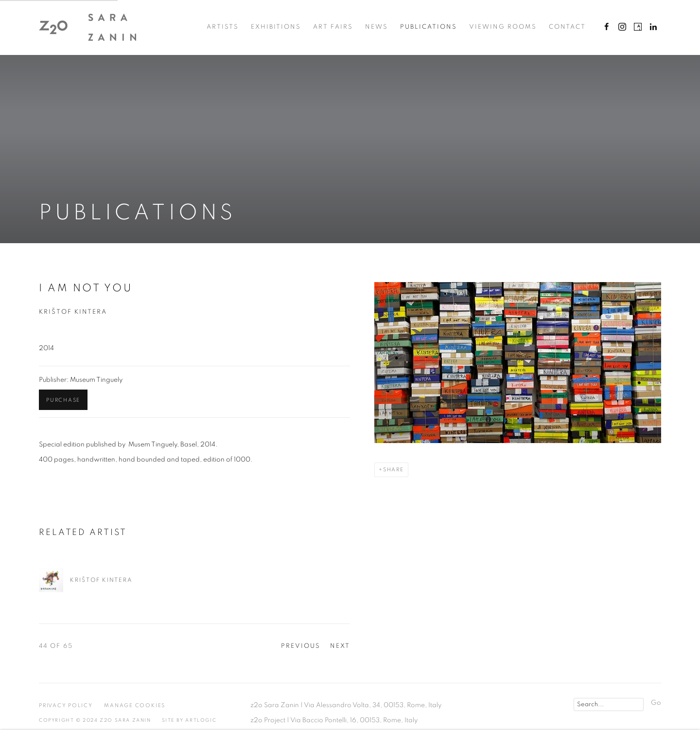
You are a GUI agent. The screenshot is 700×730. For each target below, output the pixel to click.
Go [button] (656, 703)
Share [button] (394, 470)
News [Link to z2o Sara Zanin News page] (376, 27)
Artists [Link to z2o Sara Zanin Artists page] (223, 27)
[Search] (609, 704)
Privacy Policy (66, 705)
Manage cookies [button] (135, 705)
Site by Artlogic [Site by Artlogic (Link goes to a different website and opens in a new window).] (189, 720)
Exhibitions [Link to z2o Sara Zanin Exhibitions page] (276, 27)
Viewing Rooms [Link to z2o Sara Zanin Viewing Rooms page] (503, 27)
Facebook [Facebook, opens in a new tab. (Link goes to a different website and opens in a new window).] (607, 27)
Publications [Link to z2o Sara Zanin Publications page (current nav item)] (429, 27)
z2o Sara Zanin (87, 27)
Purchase (63, 400)
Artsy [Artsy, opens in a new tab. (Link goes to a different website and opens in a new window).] (638, 27)
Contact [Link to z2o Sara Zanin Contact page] (567, 27)
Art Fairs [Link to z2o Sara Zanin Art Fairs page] (333, 27)
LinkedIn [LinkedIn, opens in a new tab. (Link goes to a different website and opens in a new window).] (653, 27)
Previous (301, 646)
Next (340, 646)
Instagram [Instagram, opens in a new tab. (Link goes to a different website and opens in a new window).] (622, 27)
